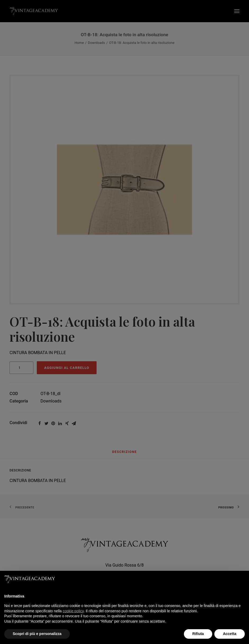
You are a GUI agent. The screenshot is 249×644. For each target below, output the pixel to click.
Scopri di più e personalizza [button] (37, 634)
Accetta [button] (230, 634)
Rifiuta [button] (198, 634)
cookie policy (73, 611)
